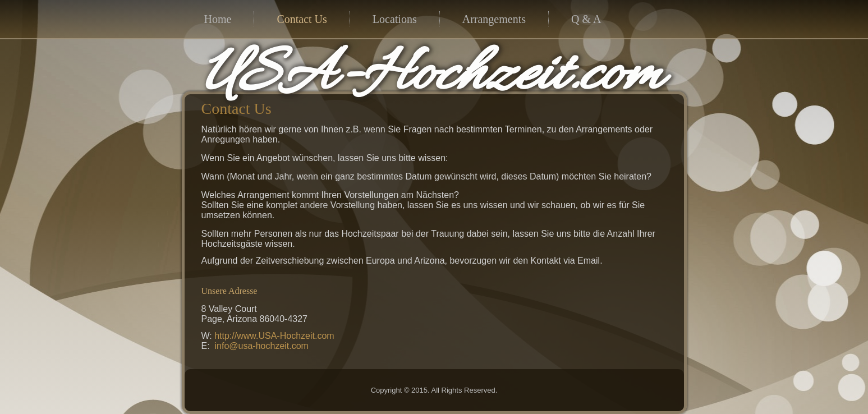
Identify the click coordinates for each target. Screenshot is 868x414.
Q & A (586, 19)
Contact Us (302, 19)
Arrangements (494, 19)
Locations (395, 19)
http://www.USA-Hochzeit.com (274, 336)
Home (218, 19)
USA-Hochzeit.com (432, 76)
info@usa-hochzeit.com (262, 346)
